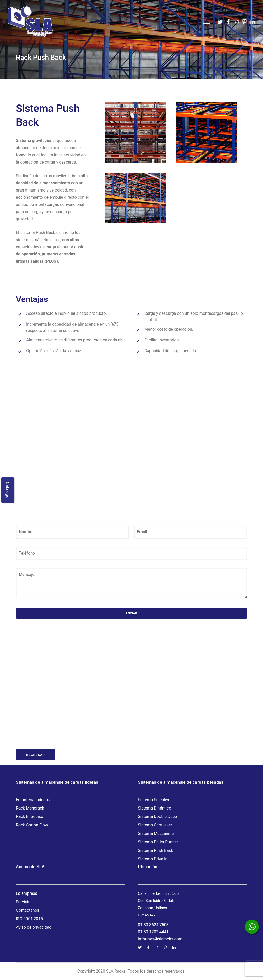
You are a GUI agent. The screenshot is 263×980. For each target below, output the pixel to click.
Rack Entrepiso (30, 817)
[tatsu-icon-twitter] (220, 22)
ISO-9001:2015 (29, 919)
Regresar (36, 755)
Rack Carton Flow (32, 825)
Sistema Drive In (153, 859)
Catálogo (8, 490)
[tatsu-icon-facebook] (228, 22)
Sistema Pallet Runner (158, 842)
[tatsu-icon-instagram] (236, 22)
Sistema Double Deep (157, 817)
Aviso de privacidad (34, 927)
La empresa (27, 893)
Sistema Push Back (156, 850)
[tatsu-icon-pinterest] (245, 22)
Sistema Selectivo (154, 800)
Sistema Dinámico (154, 808)
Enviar (131, 613)
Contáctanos (28, 910)
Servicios (24, 902)
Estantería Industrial (34, 800)
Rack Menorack (30, 808)
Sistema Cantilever (155, 825)
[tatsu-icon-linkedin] (253, 22)
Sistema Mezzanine (156, 834)
